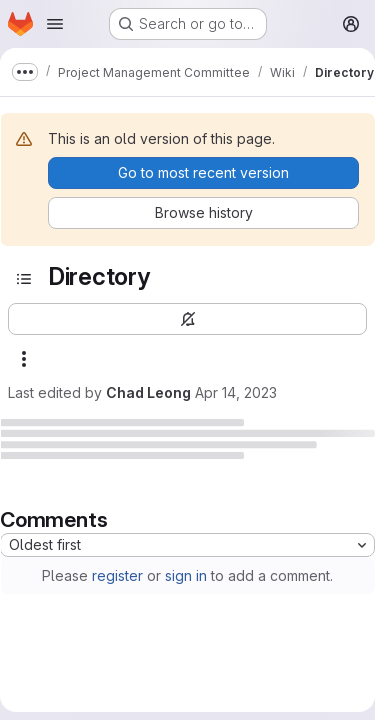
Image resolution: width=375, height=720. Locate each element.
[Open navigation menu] (55, 24)
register (117, 575)
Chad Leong (148, 392)
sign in (186, 575)
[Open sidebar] (24, 279)
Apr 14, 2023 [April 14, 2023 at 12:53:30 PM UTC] (236, 392)
